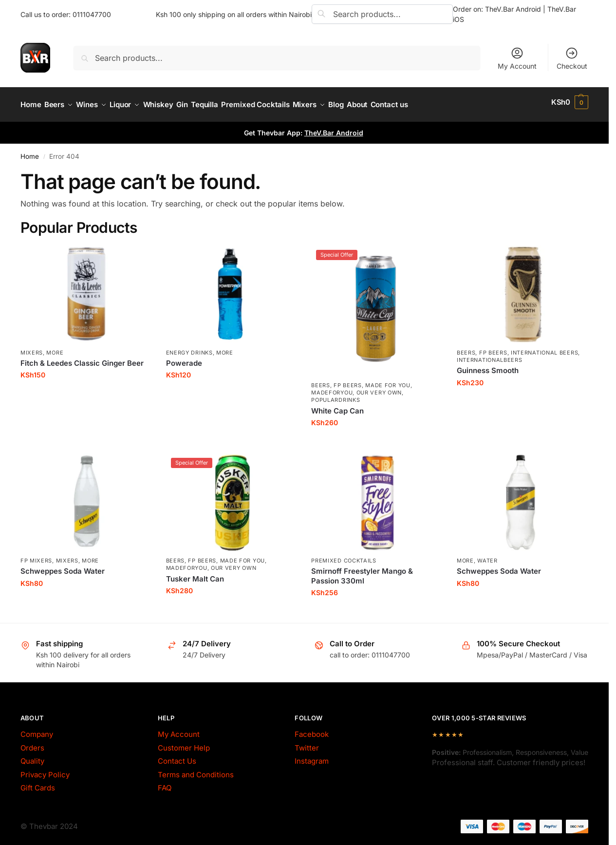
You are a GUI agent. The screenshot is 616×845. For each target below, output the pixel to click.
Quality (32, 756)
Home (30, 151)
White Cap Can (337, 405)
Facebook (312, 729)
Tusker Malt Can (195, 573)
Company (37, 729)
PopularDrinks (336, 395)
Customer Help (184, 742)
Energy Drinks (189, 347)
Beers (321, 380)
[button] (570, 102)
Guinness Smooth (488, 366)
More (55, 347)
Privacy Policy (45, 769)
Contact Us (177, 756)
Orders (32, 742)
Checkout (572, 58)
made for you (388, 380)
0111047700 (92, 14)
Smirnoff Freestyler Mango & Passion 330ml (362, 571)
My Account (517, 58)
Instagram (312, 756)
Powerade (184, 358)
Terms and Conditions (196, 769)
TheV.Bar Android (334, 128)
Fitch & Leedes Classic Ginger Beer (82, 358)
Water (487, 555)
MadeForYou (332, 388)
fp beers (348, 380)
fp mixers (36, 555)
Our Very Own (379, 388)
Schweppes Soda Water (63, 566)
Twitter (307, 742)
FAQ (165, 783)
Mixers (32, 347)
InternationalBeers (490, 355)
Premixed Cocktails (344, 555)
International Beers (544, 347)
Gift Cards (38, 783)
